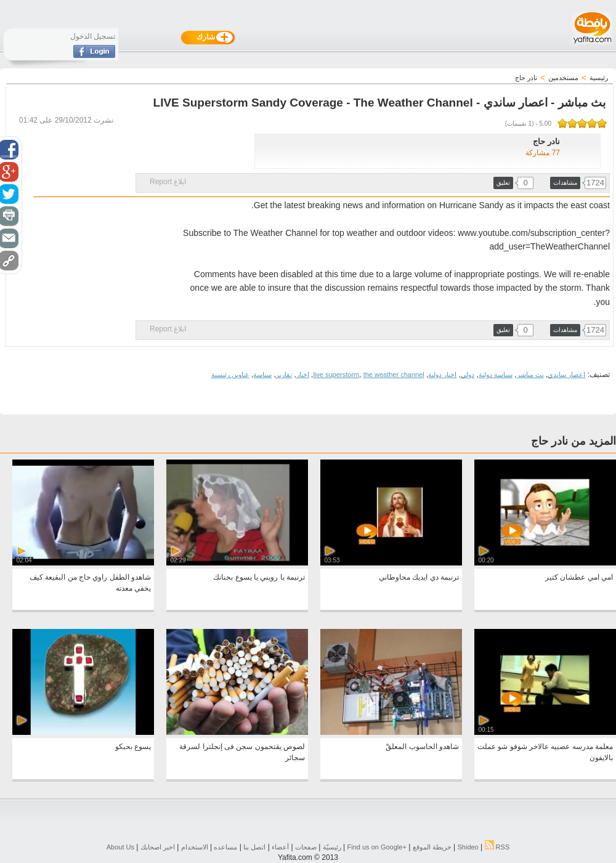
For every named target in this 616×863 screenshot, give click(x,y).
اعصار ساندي (566, 375)
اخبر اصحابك (158, 847)
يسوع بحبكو (133, 747)
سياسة (262, 375)
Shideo (468, 847)
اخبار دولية (442, 375)
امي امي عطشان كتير (579, 577)
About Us (120, 847)
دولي (468, 375)
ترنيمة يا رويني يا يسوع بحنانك (259, 577)
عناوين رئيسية (230, 375)
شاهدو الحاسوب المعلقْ (422, 747)
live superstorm (336, 375)
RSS (497, 847)
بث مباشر (530, 375)
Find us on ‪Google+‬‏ (377, 847)
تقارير (284, 375)
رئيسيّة (332, 847)
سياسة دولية (496, 375)
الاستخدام (195, 847)
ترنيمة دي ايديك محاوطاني (419, 577)
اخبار (303, 375)
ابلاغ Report (168, 182)
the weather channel (394, 375)
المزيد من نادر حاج (573, 441)
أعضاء (280, 847)
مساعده (225, 847)
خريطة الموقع (432, 847)
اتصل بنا (254, 847)
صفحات (306, 847)
